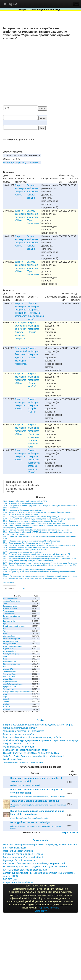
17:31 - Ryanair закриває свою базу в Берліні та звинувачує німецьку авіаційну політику (37, 556)
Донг (5, 656)
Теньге (6, 631)
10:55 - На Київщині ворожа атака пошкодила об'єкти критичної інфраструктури (34, 578)
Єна (5, 629)
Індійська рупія (9, 621)
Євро (5, 694)
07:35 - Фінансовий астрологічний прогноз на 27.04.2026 (25, 501)
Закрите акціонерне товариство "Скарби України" (33, 192)
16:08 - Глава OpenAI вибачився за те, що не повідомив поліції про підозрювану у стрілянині (39, 519)
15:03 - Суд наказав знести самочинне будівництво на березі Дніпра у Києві (32, 521)
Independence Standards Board (19, 882)
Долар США (8, 679)
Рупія (5, 624)
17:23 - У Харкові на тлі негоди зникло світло (20, 514)
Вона (5, 634)
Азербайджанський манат (13, 684)
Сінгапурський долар (11, 654)
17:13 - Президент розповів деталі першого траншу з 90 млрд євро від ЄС (32, 517)
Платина (7, 707)
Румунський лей (9, 687)
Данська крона (9, 613)
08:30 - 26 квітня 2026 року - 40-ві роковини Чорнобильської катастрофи (31, 547)
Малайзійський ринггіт (12, 639)
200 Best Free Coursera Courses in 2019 (23, 762)
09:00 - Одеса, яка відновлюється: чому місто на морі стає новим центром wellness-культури (39, 545)
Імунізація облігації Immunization (20, 860)
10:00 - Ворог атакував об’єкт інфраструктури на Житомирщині (27, 543)
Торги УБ (22, 588)
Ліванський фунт (10, 636)
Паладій (6, 709)
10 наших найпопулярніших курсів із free (24, 731)
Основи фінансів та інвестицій (18, 747)
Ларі (5, 697)
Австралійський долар (12, 601)
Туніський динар (10, 671)
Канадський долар (10, 606)
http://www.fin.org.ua (49, 908)
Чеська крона (8, 611)
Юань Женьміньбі (10, 608)
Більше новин (8, 583)
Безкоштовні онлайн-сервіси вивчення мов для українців (32, 737)
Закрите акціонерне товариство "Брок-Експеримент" (34, 217)
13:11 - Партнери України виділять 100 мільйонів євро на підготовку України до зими (36, 530)
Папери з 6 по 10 (69, 832)
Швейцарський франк (12, 664)
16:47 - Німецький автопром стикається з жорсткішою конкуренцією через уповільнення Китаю (40, 559)
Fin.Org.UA (9, 4)
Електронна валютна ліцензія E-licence (23, 854)
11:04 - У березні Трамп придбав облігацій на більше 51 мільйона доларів (32, 541)
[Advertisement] (47, 73)
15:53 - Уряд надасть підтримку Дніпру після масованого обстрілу (29, 561)
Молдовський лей (10, 644)
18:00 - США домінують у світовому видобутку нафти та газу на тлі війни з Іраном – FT (37, 554)
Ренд (5, 659)
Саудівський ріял (10, 651)
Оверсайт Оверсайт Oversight (18, 851)
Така (5, 603)
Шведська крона (10, 661)
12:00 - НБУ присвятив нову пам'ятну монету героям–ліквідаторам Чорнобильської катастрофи (40, 576)
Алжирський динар (11, 598)
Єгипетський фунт (10, 674)
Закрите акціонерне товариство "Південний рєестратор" (21, 310)
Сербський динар (10, 682)
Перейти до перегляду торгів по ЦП (21, 163)
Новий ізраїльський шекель (14, 626)
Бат (5, 666)
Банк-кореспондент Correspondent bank (23, 857)
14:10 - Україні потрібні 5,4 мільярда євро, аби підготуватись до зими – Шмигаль (34, 523)
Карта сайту (41, 911)
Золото (6, 702)
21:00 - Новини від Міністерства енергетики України (23, 510)
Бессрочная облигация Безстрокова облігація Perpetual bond (34, 863)
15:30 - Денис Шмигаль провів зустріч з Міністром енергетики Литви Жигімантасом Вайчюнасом (40, 563)
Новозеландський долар (13, 646)
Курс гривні (9, 588)
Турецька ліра (9, 689)
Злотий (6, 699)
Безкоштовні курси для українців (20, 734)
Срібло (6, 704)
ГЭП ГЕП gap (10, 879)
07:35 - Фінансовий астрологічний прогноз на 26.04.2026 (25, 550)
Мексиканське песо (11, 641)
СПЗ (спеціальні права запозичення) (17, 692)
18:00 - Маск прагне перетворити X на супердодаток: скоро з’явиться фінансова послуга (37, 512)
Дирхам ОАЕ (8, 669)
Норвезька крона (10, 649)
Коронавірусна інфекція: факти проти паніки (26, 750)
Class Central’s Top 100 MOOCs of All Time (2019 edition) (31, 753)
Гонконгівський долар (12, 616)
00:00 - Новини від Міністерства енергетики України (23, 503)
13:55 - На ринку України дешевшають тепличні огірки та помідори (29, 570)
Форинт (6, 619)
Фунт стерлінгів (9, 676)
